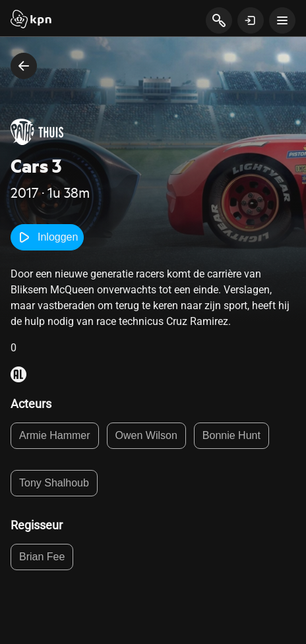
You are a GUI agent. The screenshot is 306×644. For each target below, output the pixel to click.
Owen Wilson (146, 435)
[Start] (31, 20)
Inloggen (47, 237)
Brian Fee (42, 557)
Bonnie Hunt (231, 435)
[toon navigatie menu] (282, 20)
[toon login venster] (251, 20)
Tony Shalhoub (54, 483)
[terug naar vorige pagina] (24, 66)
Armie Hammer (55, 435)
